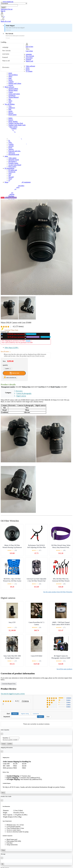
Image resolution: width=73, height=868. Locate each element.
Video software (30, 66)
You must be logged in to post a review (13, 694)
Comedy (11, 82)
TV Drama (29, 71)
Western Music (13, 90)
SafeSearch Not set (7, 9)
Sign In (3, 11)
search (3, 7)
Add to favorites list (10, 377)
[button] (36, 19)
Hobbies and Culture (15, 83)
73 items (25, 701)
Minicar (11, 113)
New (20, 334)
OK (2, 864)
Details (28, 341)
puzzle (10, 111)
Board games (12, 115)
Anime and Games (14, 94)
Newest (15, 714)
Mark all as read (6, 21)
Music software (9, 87)
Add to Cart (14, 373)
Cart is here (29, 51)
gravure (11, 85)
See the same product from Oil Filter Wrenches (58, 592)
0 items (68, 707)
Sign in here (29, 47)
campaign (5, 47)
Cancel (4, 744)
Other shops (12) (12, 348)
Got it (3, 793)
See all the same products (64, 669)
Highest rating (25, 714)
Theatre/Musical (13, 97)
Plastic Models (13, 122)
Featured (5, 57)
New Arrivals (6, 51)
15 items (69, 698)
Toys (10, 106)
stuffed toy (12, 108)
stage (10, 78)
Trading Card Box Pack (16, 123)
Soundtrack (12, 96)
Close (3, 850)
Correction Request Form (9, 684)
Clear (48, 717)
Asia (10, 102)
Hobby (11, 118)
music (10, 73)
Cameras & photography (24, 393)
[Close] (2, 734)
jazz (10, 99)
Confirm (10, 744)
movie (28, 70)
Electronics (6, 67)
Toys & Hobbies (10, 104)
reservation (6, 54)
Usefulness (36, 714)
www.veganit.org (8, 2)
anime (28, 68)
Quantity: (6, 738)
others (10, 76)
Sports (10, 80)
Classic (11, 92)
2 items (68, 702)
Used (27, 337)
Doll (10, 109)
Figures (11, 120)
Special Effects (13, 75)
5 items (68, 700)
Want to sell (6, 61)
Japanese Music (13, 89)
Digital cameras (21, 396)
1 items (68, 704)
